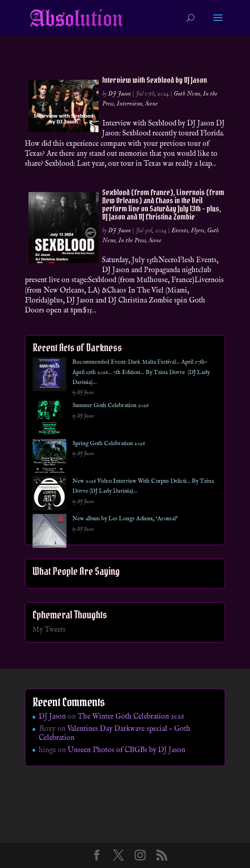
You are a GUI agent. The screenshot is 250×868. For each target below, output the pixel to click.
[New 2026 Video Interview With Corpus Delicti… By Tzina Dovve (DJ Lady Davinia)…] (50, 495)
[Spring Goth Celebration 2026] (50, 458)
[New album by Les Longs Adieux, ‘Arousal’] (50, 533)
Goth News (187, 94)
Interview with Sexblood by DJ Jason (155, 80)
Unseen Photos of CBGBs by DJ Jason (127, 750)
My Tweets (49, 630)
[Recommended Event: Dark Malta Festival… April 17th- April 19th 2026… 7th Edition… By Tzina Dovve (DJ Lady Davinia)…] (50, 376)
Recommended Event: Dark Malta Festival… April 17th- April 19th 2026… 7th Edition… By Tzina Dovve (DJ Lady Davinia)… (141, 372)
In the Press (132, 240)
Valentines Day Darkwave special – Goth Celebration (115, 733)
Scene (151, 104)
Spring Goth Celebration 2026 (108, 444)
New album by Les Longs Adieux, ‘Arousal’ (125, 519)
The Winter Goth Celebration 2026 (131, 717)
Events (180, 230)
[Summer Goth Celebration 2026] (50, 420)
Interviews (130, 104)
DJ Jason (120, 94)
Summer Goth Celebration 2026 (110, 405)
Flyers (198, 230)
